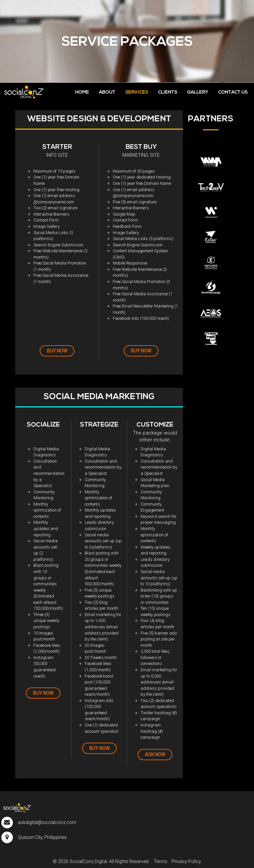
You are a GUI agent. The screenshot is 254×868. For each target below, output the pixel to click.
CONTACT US (233, 92)
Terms (161, 861)
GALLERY (198, 92)
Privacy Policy (186, 861)
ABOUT (107, 92)
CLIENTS (168, 92)
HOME (82, 92)
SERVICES (137, 92)
